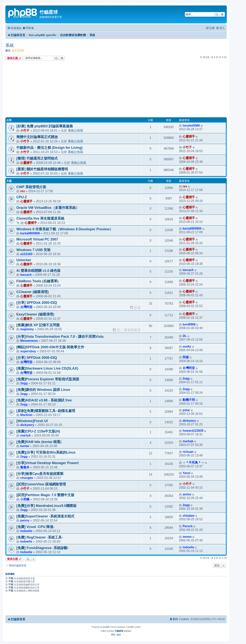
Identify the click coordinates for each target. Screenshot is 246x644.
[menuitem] (28, 28)
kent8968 (189, 324)
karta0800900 (30, 233)
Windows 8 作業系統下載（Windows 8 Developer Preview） (65, 229)
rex (22, 191)
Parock (188, 526)
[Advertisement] (116, 89)
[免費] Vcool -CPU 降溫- (35, 527)
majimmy (27, 329)
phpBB (106, 627)
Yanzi (186, 473)
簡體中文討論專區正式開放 (37, 137)
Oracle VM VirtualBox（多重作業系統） (48, 208)
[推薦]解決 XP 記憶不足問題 (38, 325)
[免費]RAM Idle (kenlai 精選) (39, 442)
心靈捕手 (189, 136)
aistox (187, 494)
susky (187, 346)
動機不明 (189, 400)
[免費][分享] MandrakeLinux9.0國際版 (46, 506)
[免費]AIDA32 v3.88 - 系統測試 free (44, 400)
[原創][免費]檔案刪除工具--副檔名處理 (46, 411)
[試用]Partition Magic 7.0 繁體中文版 (45, 495)
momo (187, 537)
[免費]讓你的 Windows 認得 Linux (43, 390)
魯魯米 (25, 467)
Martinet (26, 415)
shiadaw (189, 516)
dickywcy (27, 425)
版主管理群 (18, 51)
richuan (188, 452)
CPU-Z (22, 197)
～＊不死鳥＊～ (193, 462)
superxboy (28, 351)
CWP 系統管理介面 (31, 187)
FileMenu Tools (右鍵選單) (37, 281)
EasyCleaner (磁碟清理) (35, 314)
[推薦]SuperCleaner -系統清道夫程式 (45, 516)
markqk (188, 441)
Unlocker (24, 260)
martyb (25, 435)
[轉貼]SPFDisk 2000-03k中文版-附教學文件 (50, 347)
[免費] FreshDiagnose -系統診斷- (42, 548)
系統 (10, 45)
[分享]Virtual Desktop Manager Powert (47, 463)
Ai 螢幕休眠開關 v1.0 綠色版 (38, 271)
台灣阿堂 (26, 307)
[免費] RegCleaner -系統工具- (40, 537)
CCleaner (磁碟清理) (32, 292)
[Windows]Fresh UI (32, 421)
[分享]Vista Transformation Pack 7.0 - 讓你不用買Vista (60, 337)
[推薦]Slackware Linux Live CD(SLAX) (47, 368)
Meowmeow (29, 341)
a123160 (26, 254)
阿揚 (186, 357)
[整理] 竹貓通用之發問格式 (37, 158)
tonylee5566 (191, 126)
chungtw (27, 478)
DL (185, 336)
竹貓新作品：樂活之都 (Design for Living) (49, 148)
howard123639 (193, 431)
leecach (26, 275)
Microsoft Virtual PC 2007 (37, 239)
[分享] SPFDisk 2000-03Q (37, 303)
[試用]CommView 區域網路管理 (41, 484)
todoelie (26, 531)
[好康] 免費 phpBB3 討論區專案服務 (45, 126)
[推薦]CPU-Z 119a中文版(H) (38, 431)
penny (25, 520)
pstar (186, 410)
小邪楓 (25, 499)
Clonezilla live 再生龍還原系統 (40, 218)
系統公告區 (76, 130)
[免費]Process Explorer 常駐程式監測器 (48, 379)
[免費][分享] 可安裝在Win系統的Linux (49, 452)
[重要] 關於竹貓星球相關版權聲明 (42, 169)
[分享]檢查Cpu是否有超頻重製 (40, 474)
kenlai (25, 446)
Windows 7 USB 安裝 (33, 250)
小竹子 (25, 130)
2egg (24, 383)
